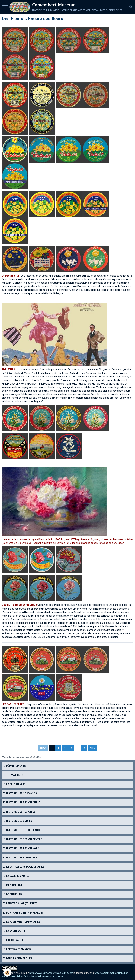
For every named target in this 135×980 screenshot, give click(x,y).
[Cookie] (7, 973)
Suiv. (93, 748)
